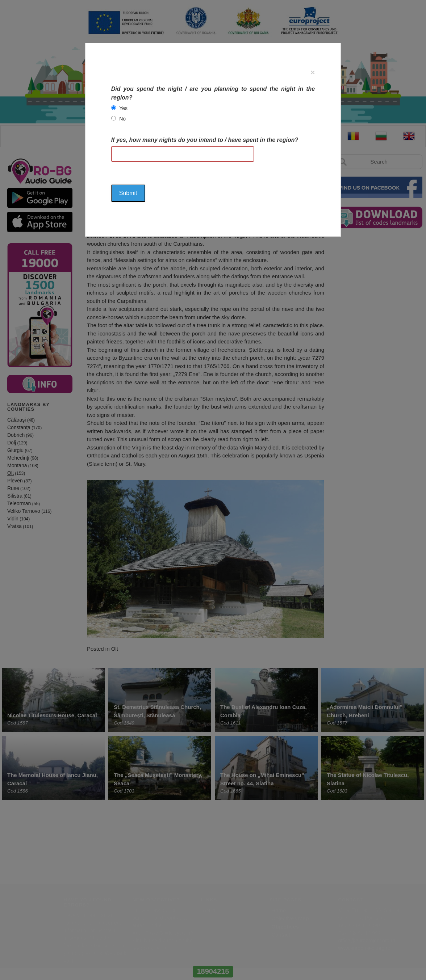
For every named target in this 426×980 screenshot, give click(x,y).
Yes (123, 108)
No (122, 119)
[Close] (313, 72)
